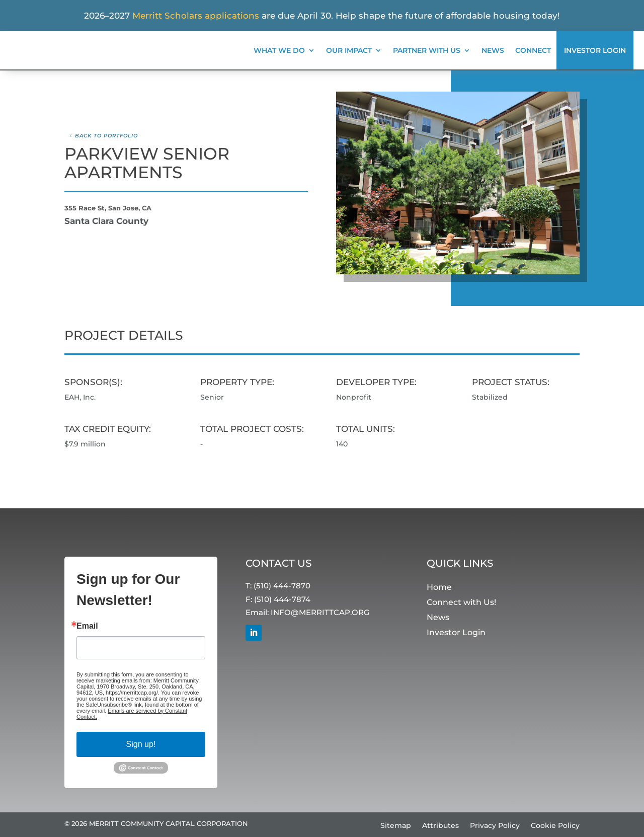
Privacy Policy (495, 826)
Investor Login (595, 50)
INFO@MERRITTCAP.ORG (320, 613)
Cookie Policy (555, 826)
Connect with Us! (461, 603)
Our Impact (349, 50)
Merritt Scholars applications (196, 16)
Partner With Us (427, 50)
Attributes (440, 826)
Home (439, 588)
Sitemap (396, 826)
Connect (533, 50)
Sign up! (141, 744)
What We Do (279, 50)
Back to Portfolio (106, 136)
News (493, 50)
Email (87, 626)
